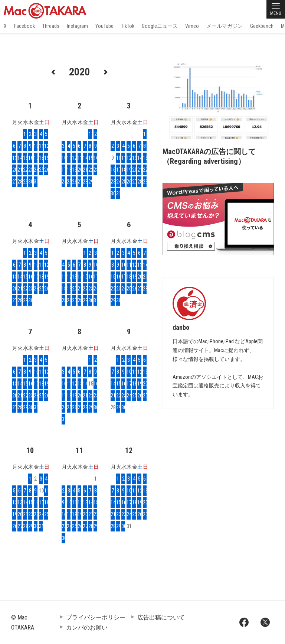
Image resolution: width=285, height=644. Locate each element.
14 (19, 158)
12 (46, 146)
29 (25, 182)
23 (30, 170)
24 (36, 170)
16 (30, 158)
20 (14, 170)
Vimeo (192, 26)
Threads (51, 26)
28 (19, 182)
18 (41, 158)
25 (41, 170)
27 (14, 182)
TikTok (128, 26)
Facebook (24, 26)
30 (30, 182)
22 (25, 170)
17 (36, 158)
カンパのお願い (87, 627)
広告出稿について (161, 617)
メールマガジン (225, 26)
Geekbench (262, 26)
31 (36, 182)
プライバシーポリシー (96, 617)
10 (36, 146)
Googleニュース (160, 26)
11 (41, 146)
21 (19, 170)
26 (46, 170)
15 (25, 158)
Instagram (77, 26)
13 (14, 158)
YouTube (104, 26)
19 (46, 158)
